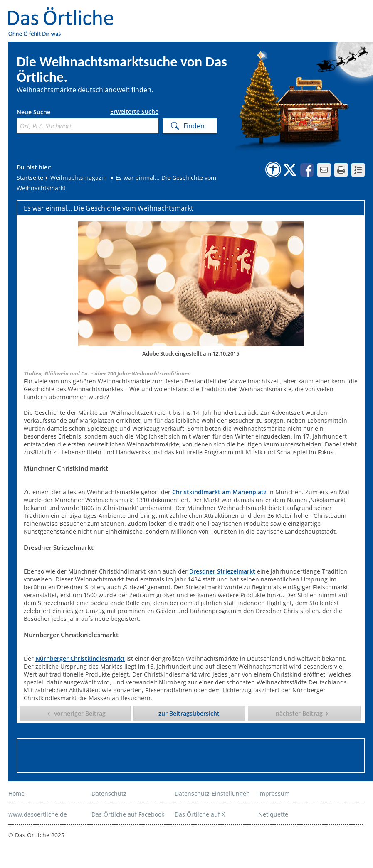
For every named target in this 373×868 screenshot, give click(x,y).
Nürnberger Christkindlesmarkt (80, 658)
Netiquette (273, 814)
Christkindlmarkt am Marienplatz (219, 492)
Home (16, 793)
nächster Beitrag (299, 713)
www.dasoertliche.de (38, 814)
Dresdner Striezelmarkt (222, 571)
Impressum (274, 793)
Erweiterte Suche (134, 112)
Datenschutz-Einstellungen (212, 793)
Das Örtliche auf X (200, 814)
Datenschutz (109, 793)
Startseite (30, 178)
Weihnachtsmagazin (76, 178)
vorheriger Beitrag (80, 713)
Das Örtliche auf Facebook (128, 814)
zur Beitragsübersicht (189, 713)
